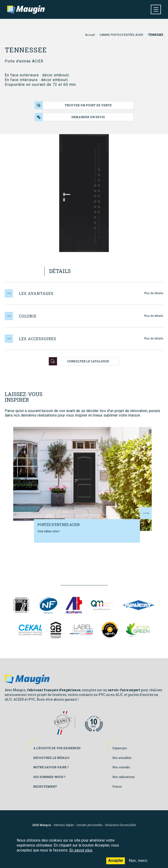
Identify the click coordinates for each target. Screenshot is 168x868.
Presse (117, 786)
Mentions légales (64, 825)
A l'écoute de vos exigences (57, 748)
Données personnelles (90, 825)
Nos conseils (121, 767)
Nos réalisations (124, 777)
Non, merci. (139, 864)
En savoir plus (81, 854)
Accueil (90, 35)
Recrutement (45, 786)
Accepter (116, 864)
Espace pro (120, 748)
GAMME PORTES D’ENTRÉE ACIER (121, 35)
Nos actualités (122, 758)
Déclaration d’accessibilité (121, 825)
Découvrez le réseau (51, 758)
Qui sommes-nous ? (49, 777)
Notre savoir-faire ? (51, 767)
